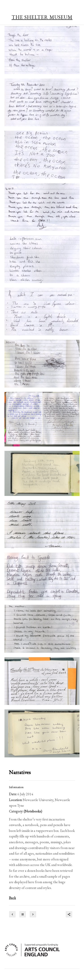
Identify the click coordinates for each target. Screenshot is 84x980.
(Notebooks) (33, 811)
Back (12, 898)
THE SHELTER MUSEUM (42, 17)
